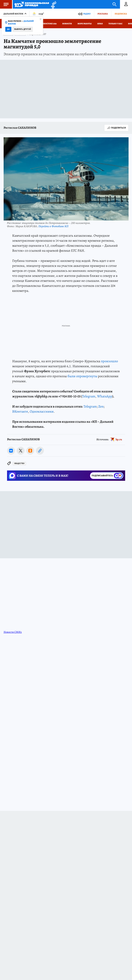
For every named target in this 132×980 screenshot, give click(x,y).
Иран (100, 24)
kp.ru (119, 439)
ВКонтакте (20, 411)
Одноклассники (42, 411)
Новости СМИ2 (13, 632)
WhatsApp (105, 396)
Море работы (85, 24)
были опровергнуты (82, 376)
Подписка (121, 14)
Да (8, 29)
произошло (109, 361)
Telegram (89, 396)
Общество (19, 463)
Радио (87, 14)
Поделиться (116, 128)
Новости (67, 24)
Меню (4, 4)
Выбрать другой (23, 29)
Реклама (103, 14)
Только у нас (115, 24)
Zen (101, 406)
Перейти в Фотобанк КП (53, 226)
